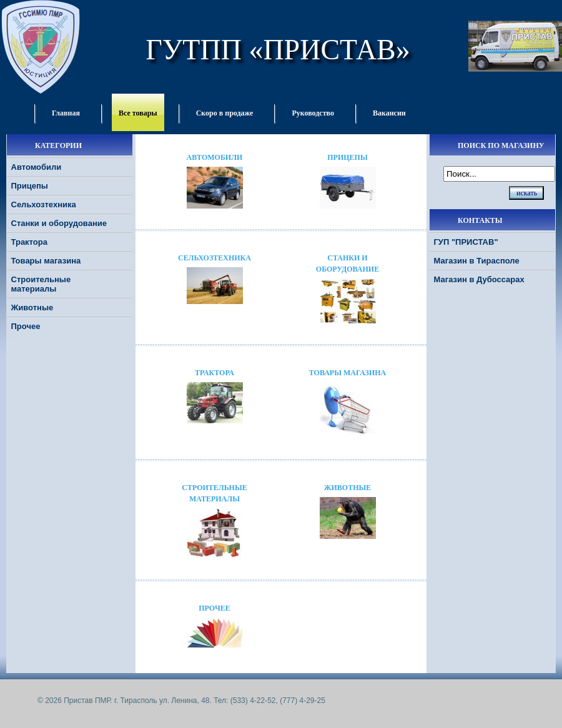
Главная (66, 113)
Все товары (138, 113)
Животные (32, 307)
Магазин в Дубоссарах (479, 279)
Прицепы (30, 186)
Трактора (29, 242)
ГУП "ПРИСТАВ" (466, 242)
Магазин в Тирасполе (477, 261)
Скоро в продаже (225, 113)
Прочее (26, 326)
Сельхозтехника (44, 204)
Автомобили (37, 167)
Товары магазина (46, 261)
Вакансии (389, 113)
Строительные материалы (41, 284)
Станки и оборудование (59, 223)
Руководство (313, 113)
